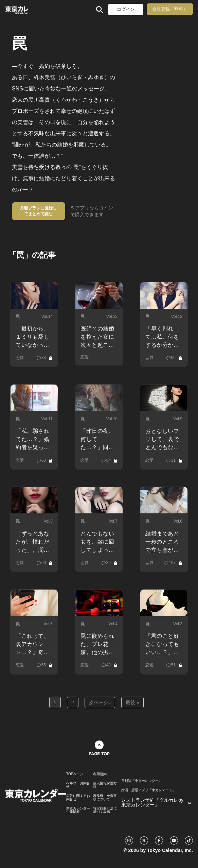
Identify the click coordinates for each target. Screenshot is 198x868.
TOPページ (75, 774)
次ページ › (100, 702)
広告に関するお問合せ (78, 798)
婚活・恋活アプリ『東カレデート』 (148, 790)
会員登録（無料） (170, 9)
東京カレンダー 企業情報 (78, 810)
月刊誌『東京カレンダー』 (142, 781)
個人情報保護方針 (105, 785)
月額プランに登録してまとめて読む (38, 211)
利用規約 (100, 774)
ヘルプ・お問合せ (78, 785)
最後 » (132, 702)
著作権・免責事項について (105, 798)
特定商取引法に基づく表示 (105, 810)
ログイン (126, 9)
